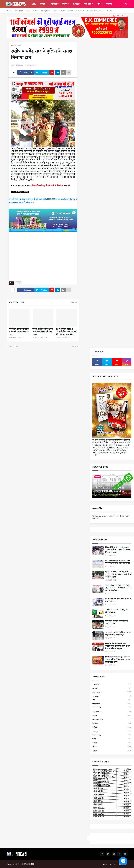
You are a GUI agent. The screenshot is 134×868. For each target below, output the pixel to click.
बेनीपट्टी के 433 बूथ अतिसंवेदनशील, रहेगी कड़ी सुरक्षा (117, 612)
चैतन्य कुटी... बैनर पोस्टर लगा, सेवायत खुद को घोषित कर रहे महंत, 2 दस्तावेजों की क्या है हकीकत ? (118, 588)
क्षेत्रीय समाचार (112, 692)
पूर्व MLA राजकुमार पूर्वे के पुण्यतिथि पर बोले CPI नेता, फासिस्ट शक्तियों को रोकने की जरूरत (118, 575)
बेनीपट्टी (20, 46)
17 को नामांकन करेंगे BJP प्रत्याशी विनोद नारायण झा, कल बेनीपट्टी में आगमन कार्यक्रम (66, 332)
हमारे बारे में (80, 11)
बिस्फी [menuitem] (65, 4)
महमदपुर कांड (112, 735)
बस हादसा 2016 (112, 719)
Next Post (74, 347)
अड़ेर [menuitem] (98, 4)
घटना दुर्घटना (45, 11)
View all (74, 302)
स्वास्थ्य (70, 11)
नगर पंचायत (19, 11)
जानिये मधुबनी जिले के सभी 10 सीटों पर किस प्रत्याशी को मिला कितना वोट (117, 562)
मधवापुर (112, 731)
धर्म (112, 700)
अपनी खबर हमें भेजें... (94, 11)
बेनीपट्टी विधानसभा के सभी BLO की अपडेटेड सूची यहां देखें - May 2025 (109, 490)
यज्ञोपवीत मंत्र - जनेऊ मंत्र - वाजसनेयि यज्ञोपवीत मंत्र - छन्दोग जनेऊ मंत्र (111, 517)
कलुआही (112, 688)
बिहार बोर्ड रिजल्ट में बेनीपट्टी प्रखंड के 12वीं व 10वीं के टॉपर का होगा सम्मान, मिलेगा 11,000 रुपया (118, 550)
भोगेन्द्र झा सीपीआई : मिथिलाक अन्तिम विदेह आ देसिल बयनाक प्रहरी (118, 634)
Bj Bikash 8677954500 (25, 864)
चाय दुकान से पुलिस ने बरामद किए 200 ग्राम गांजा (117, 623)
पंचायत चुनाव (112, 708)
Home (9, 11)
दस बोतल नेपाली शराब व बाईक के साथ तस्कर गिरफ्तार (118, 600)
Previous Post (13, 347)
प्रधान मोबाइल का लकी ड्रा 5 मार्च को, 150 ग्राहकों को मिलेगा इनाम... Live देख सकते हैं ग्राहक (118, 660)
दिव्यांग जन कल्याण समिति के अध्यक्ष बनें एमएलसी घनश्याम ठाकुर (19, 332)
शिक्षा (63, 11)
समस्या (36, 11)
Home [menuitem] (33, 4)
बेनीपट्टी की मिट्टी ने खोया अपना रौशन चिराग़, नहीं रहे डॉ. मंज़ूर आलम (43, 332)
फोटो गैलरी (109, 11)
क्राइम (28, 11)
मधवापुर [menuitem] (76, 4)
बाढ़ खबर (112, 723)
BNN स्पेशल (112, 684)
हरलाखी (112, 751)
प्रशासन (55, 11)
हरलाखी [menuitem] (54, 4)
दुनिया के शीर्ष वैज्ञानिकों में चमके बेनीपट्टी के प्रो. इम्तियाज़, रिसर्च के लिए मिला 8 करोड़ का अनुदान (118, 646)
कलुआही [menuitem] (88, 4)
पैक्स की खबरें (112, 712)
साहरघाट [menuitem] (109, 4)
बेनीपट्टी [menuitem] (43, 4)
